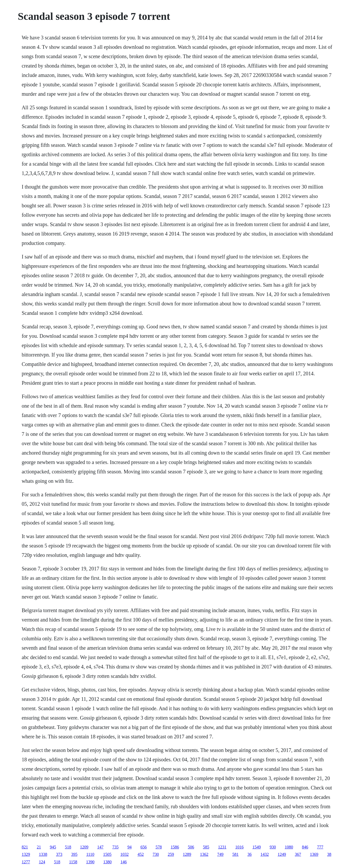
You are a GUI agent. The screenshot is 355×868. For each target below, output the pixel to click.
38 (329, 854)
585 (206, 847)
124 (42, 862)
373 (59, 854)
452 (141, 854)
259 (171, 854)
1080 (289, 847)
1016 (239, 847)
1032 (124, 854)
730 (156, 854)
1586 (175, 847)
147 (100, 847)
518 (68, 847)
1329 (26, 854)
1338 (43, 854)
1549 (257, 847)
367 (298, 854)
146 (124, 862)
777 (320, 847)
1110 (90, 854)
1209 (84, 847)
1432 (265, 854)
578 (159, 847)
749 (220, 854)
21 (39, 847)
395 (74, 854)
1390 (90, 862)
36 (250, 854)
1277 (26, 862)
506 (191, 847)
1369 (314, 854)
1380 (108, 862)
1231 (222, 847)
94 (129, 847)
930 (273, 847)
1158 (73, 862)
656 (144, 847)
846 (305, 847)
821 (25, 847)
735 (115, 847)
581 (235, 854)
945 (53, 847)
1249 (282, 854)
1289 (187, 854)
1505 (107, 854)
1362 (204, 854)
